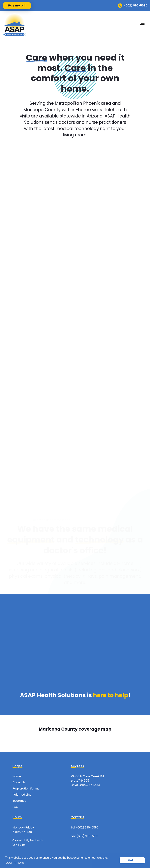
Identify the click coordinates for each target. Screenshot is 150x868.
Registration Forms (26, 789)
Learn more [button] (15, 863)
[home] (14, 25)
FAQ (15, 807)
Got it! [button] (132, 860)
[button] (144, 24)
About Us (19, 782)
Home (17, 776)
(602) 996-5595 (87, 827)
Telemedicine (22, 795)
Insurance (19, 801)
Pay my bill (17, 5)
